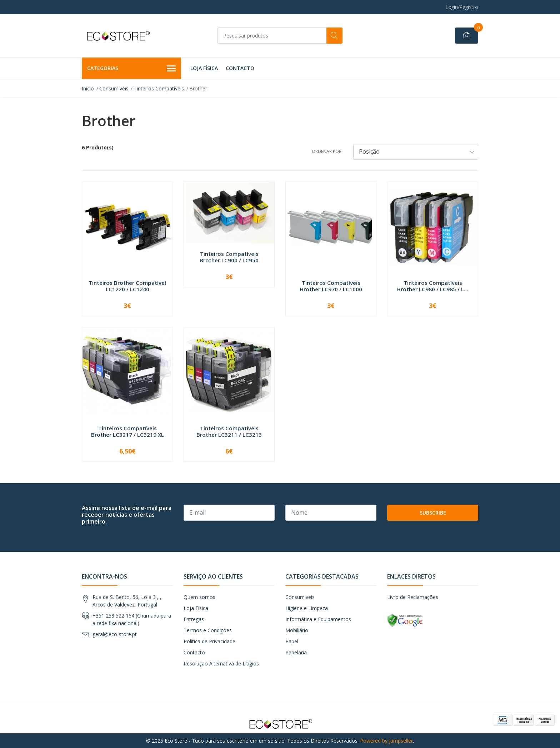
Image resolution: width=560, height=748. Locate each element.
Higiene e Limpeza (307, 608)
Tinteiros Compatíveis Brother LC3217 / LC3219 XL (127, 431)
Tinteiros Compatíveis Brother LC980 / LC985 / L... (433, 286)
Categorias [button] (131, 69)
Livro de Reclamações (413, 597)
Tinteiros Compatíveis (159, 88)
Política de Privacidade (209, 641)
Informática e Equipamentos (318, 619)
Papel (292, 641)
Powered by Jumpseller (386, 741)
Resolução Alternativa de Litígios (221, 663)
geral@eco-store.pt (115, 634)
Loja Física (204, 68)
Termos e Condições (208, 630)
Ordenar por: (327, 151)
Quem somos (199, 597)
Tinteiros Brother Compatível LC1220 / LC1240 (127, 286)
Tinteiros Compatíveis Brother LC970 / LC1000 (331, 286)
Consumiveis (114, 88)
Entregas (194, 619)
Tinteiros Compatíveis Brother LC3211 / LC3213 (229, 431)
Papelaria (296, 652)
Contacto (240, 68)
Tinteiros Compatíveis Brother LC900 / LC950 (229, 257)
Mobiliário (297, 630)
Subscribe (433, 513)
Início (88, 88)
